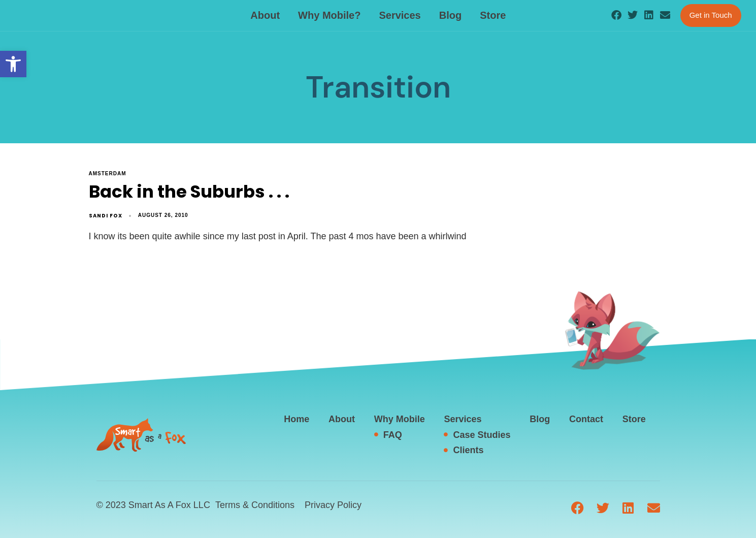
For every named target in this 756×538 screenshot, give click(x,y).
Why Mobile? (329, 15)
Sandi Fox (106, 216)
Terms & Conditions (255, 505)
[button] (13, 64)
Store (493, 15)
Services (400, 15)
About (265, 15)
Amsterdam (108, 173)
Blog (450, 15)
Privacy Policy (333, 505)
